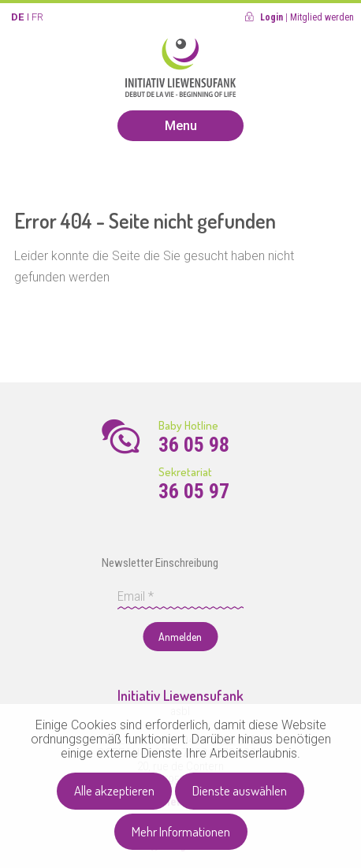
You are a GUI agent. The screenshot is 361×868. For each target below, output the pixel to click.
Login (272, 17)
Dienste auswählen (240, 790)
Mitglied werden (322, 17)
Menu (181, 126)
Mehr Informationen (181, 831)
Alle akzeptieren (114, 790)
